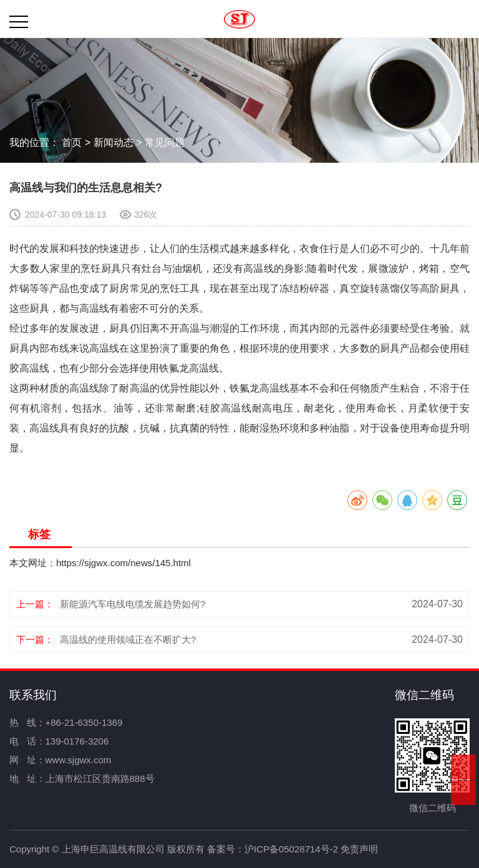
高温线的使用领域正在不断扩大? (128, 639)
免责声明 (359, 849)
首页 (72, 142)
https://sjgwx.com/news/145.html (123, 563)
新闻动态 (114, 142)
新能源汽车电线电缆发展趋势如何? (133, 604)
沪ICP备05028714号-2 (291, 849)
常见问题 (165, 142)
